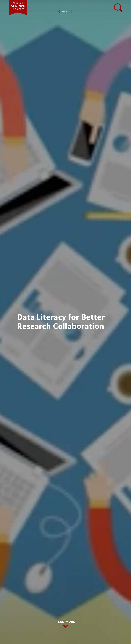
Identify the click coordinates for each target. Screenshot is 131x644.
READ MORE (65, 622)
